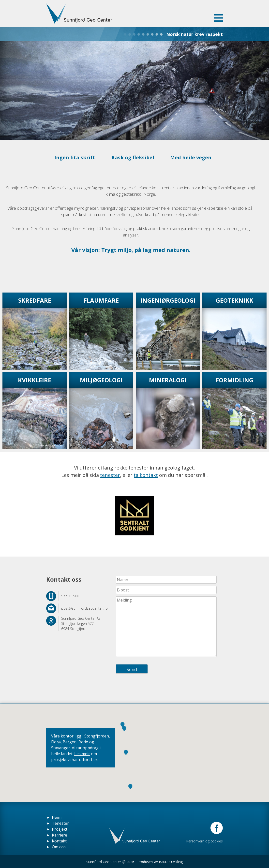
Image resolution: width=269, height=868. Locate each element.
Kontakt (59, 841)
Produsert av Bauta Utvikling (160, 861)
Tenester (60, 823)
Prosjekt (60, 829)
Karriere (60, 835)
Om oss (59, 847)
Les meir (82, 753)
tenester (110, 475)
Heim (57, 817)
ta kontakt (146, 475)
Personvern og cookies (204, 841)
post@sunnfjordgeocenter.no (84, 608)
